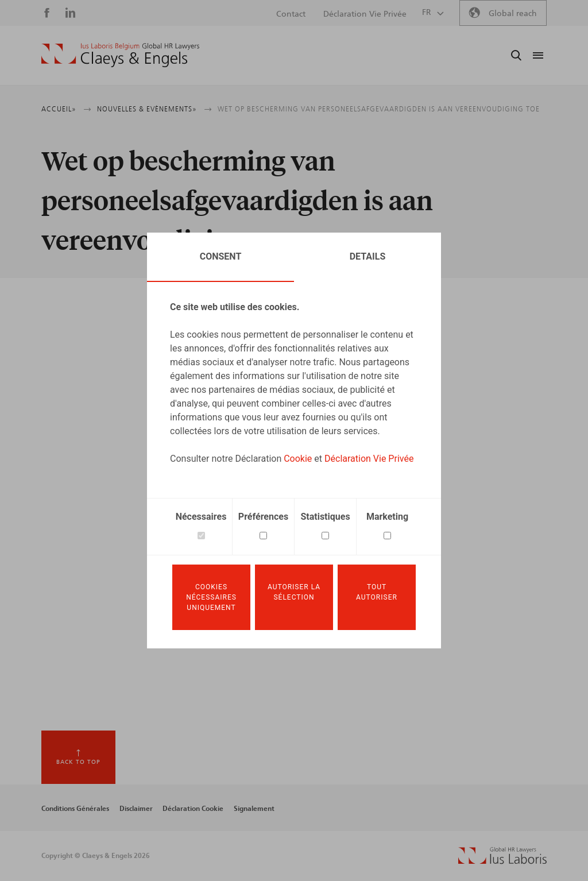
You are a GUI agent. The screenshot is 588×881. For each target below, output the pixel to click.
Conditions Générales (75, 809)
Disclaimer (136, 809)
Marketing (387, 517)
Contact (291, 14)
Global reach (513, 14)
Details (368, 256)
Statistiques (325, 517)
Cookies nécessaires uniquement (211, 597)
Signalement (254, 809)
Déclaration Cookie (193, 809)
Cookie (298, 459)
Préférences (263, 517)
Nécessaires (201, 517)
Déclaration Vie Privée (369, 459)
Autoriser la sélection (294, 592)
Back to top (78, 762)
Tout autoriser (377, 592)
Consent (221, 256)
